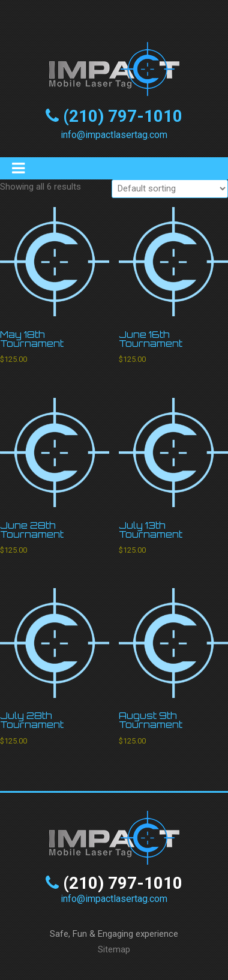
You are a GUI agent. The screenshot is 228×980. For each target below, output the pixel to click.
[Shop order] (170, 189)
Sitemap (114, 949)
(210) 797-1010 (123, 116)
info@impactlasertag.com (114, 135)
